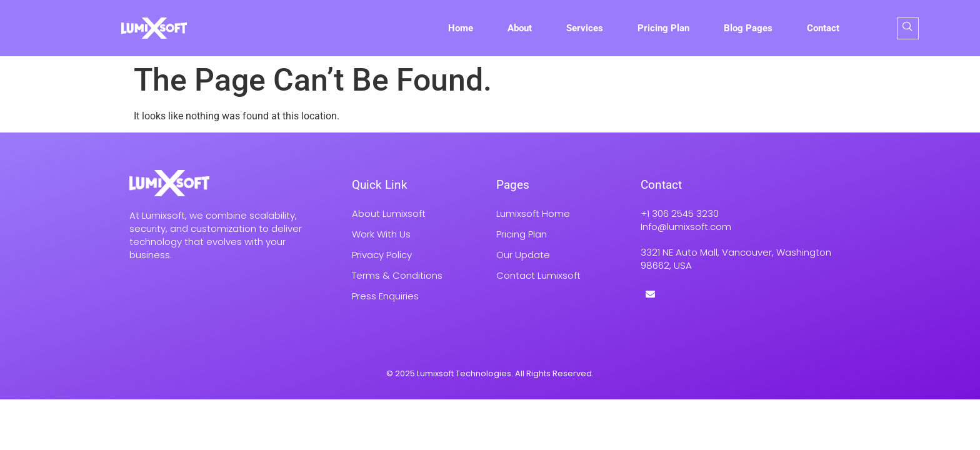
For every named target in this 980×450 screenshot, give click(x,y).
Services (585, 28)
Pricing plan (663, 28)
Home (461, 28)
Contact (823, 28)
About (520, 28)
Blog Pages (748, 28)
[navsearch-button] (908, 28)
